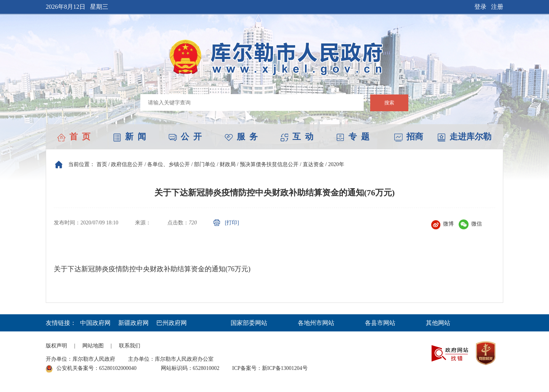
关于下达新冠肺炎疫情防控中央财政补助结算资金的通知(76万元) (152, 269)
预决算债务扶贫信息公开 (269, 164)
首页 (102, 164)
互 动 (297, 137)
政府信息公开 (127, 164)
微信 (470, 224)
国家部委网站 (249, 323)
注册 (497, 7)
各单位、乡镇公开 (169, 164)
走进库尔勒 (464, 137)
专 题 (353, 137)
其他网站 (438, 323)
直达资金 (313, 164)
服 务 (241, 137)
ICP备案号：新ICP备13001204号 (270, 368)
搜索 (389, 103)
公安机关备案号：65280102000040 (91, 369)
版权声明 (56, 346)
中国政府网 (95, 323)
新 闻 (129, 137)
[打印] (232, 223)
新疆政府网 (133, 323)
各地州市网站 (316, 323)
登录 (480, 7)
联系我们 (130, 346)
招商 (409, 137)
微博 (442, 224)
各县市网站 (380, 323)
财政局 (228, 164)
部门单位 (205, 164)
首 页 (74, 137)
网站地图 (93, 346)
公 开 (185, 137)
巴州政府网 (172, 323)
